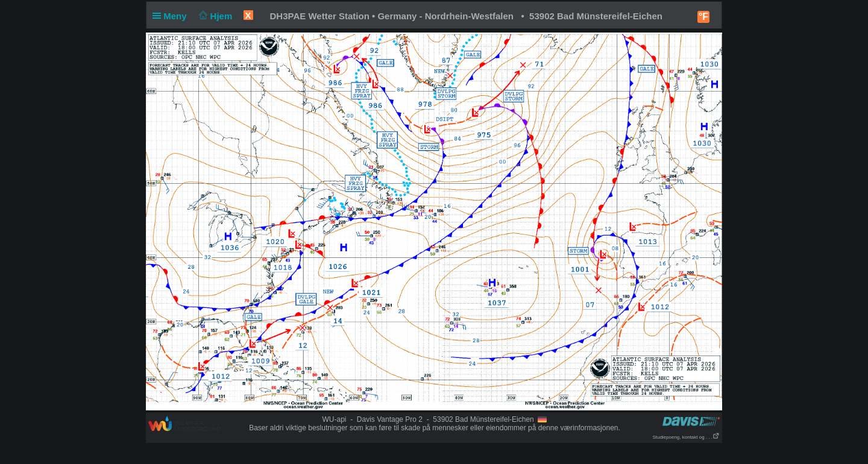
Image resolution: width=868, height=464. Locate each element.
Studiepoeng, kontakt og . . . (686, 437)
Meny (172, 16)
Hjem (215, 16)
